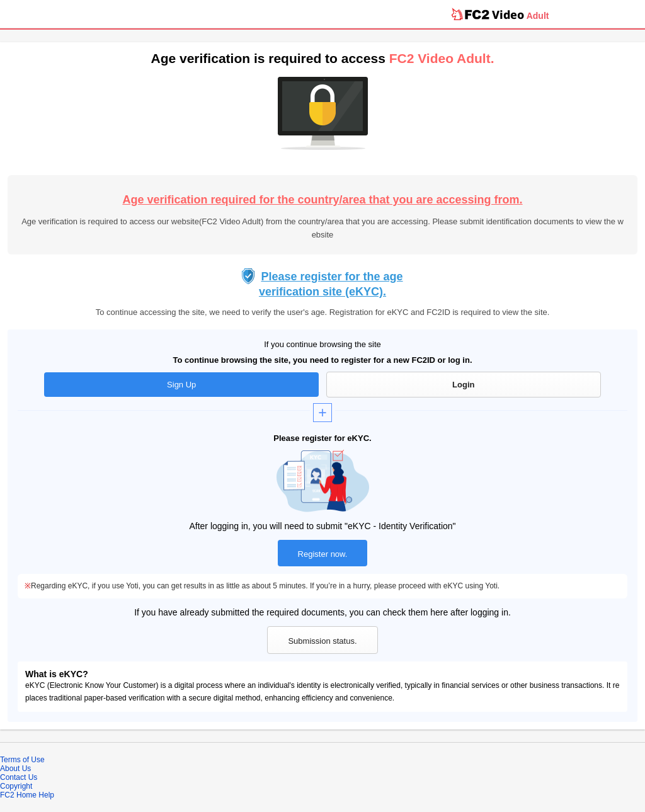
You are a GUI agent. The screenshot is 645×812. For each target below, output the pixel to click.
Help (46, 795)
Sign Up (181, 385)
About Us (15, 769)
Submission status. (322, 641)
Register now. (323, 554)
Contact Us (19, 777)
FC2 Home (18, 795)
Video (508, 14)
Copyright (16, 786)
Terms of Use (22, 760)
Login (463, 385)
